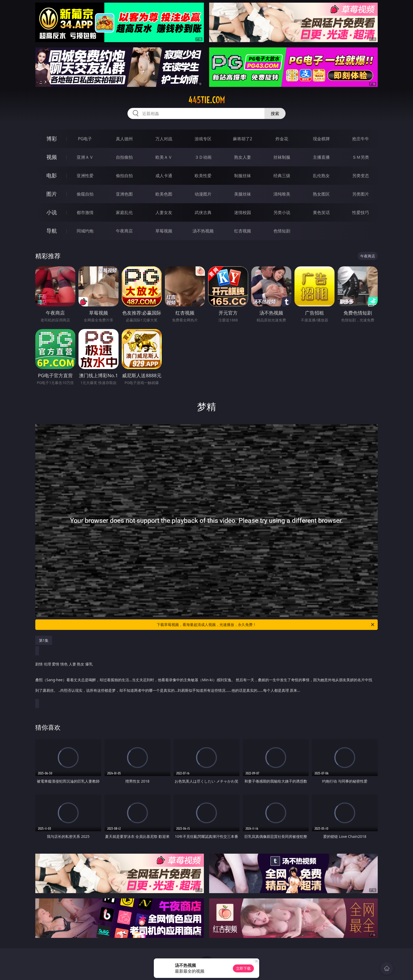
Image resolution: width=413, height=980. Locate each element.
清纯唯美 (282, 194)
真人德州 (124, 139)
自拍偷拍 (124, 157)
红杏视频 (243, 231)
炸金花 (282, 139)
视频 (52, 157)
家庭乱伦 (124, 212)
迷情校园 (243, 212)
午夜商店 (124, 231)
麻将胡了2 (242, 139)
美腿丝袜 (243, 194)
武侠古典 (203, 212)
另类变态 (361, 176)
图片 (52, 194)
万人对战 (164, 139)
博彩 (52, 139)
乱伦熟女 (321, 176)
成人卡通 (164, 176)
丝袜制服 (282, 157)
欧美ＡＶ (164, 157)
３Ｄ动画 (203, 157)
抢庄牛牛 (361, 139)
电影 (52, 175)
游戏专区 (203, 139)
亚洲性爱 (85, 176)
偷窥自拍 (85, 194)
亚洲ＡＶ (85, 157)
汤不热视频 (203, 231)
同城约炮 (85, 231)
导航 (52, 231)
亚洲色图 (124, 194)
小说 (52, 212)
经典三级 (282, 176)
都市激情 (85, 212)
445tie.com (207, 100)
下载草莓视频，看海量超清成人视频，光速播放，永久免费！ (266, 625)
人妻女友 (164, 212)
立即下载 (243, 968)
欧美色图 (164, 194)
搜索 (275, 113)
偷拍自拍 (124, 176)
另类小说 (282, 212)
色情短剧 (282, 231)
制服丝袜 (243, 176)
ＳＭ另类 (361, 157)
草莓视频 (164, 231)
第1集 (44, 640)
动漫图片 (203, 194)
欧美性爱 (203, 176)
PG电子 (85, 139)
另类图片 (361, 194)
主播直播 (321, 157)
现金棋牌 (321, 139)
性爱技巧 (361, 212)
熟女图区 (321, 194)
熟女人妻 (243, 157)
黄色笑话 (321, 212)
